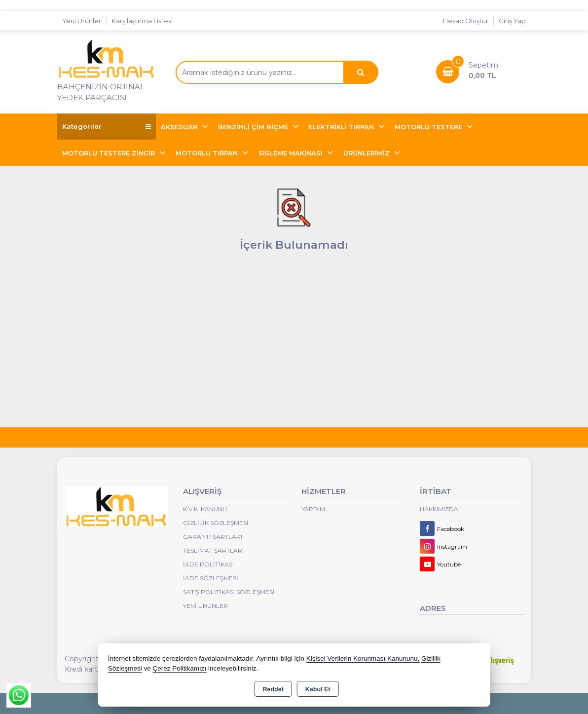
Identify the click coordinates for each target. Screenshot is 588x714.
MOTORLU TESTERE (429, 127)
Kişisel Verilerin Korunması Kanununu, (363, 658)
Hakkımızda (439, 509)
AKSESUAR (180, 127)
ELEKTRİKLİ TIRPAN (342, 127)
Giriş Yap (512, 21)
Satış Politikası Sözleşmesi (229, 592)
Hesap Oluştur (466, 21)
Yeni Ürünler (205, 606)
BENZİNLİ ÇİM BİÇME (254, 127)
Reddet (273, 689)
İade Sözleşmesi (211, 578)
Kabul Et (318, 689)
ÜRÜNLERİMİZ (367, 153)
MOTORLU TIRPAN (208, 153)
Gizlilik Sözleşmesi (216, 523)
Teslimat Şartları (213, 550)
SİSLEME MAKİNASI (292, 153)
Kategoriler (107, 127)
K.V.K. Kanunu (205, 509)
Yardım (313, 509)
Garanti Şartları (213, 537)
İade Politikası (208, 564)
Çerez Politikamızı (179, 668)
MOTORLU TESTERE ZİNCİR (110, 153)
